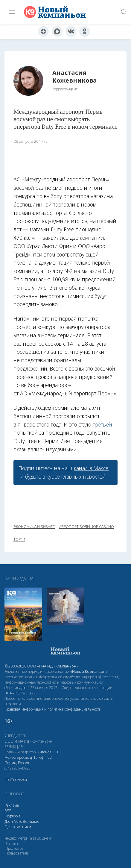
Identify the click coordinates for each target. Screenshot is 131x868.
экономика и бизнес (34, 527)
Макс (18, 821)
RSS (8, 811)
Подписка (12, 816)
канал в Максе (91, 468)
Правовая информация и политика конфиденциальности (53, 709)
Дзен (9, 821)
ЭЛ (20, 693)
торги (19, 540)
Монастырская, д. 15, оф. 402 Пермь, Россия (28, 760)
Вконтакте (31, 821)
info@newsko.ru (17, 780)
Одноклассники (18, 827)
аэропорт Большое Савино (87, 527)
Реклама (12, 805)
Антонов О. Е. (49, 752)
